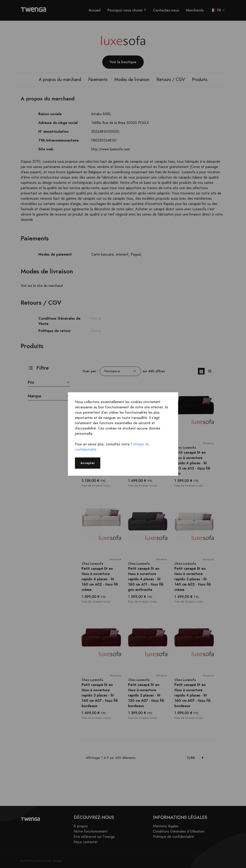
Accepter (88, 463)
